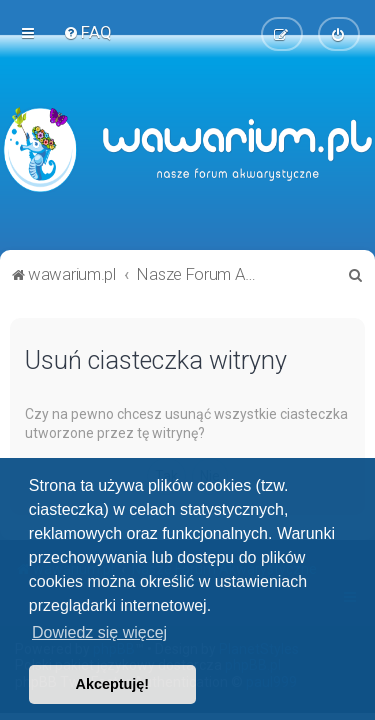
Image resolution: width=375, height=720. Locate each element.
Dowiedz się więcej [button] (99, 632)
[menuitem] (87, 32)
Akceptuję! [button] (113, 684)
